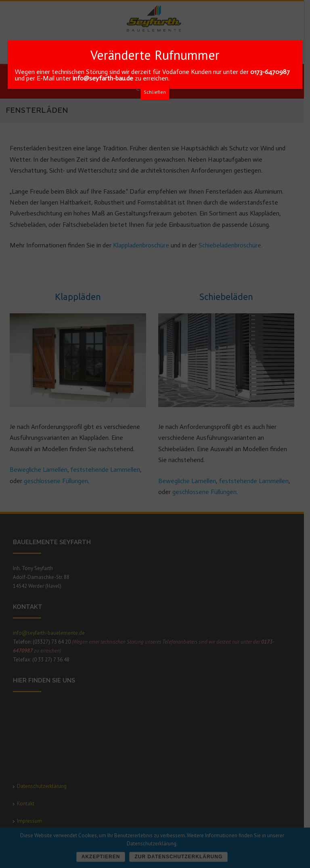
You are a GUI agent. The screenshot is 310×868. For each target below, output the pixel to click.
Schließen (155, 92)
